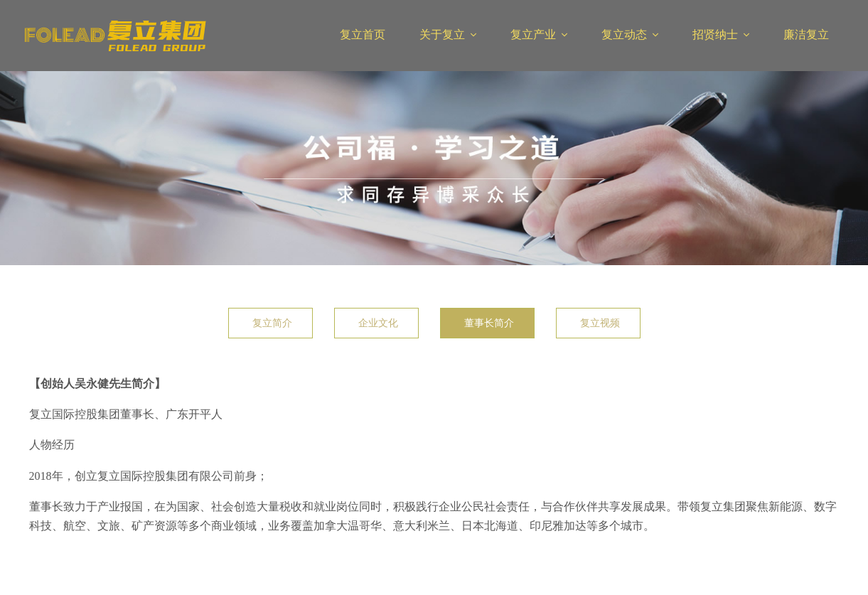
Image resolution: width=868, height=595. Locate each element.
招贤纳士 (715, 34)
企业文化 (378, 323)
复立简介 (272, 323)
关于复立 (442, 34)
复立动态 (624, 34)
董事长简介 (489, 323)
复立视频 (600, 323)
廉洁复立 (806, 34)
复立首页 (363, 34)
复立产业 (533, 34)
